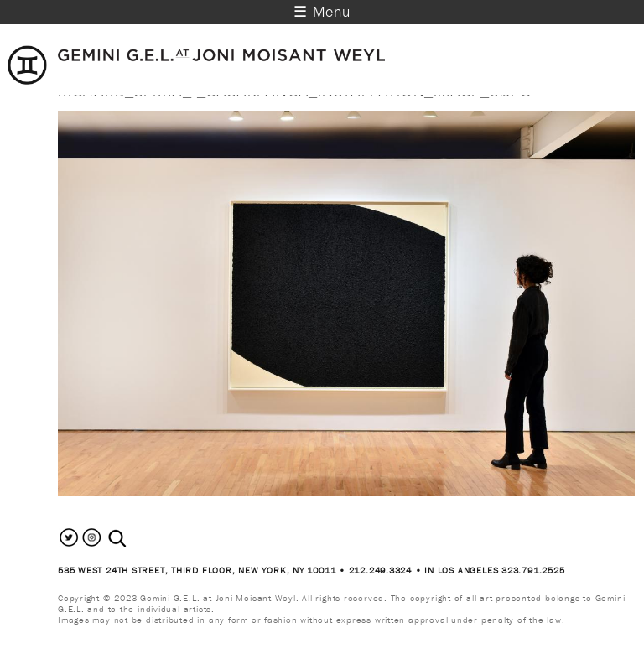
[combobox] (135, 539)
